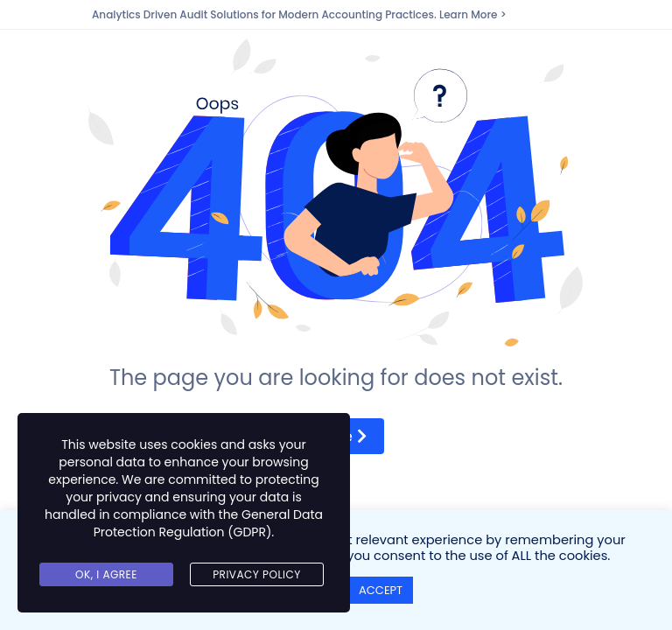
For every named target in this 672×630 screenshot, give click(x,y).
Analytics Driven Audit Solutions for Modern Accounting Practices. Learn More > (299, 14)
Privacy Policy (257, 574)
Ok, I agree (106, 574)
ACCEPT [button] (381, 590)
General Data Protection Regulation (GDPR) (208, 523)
